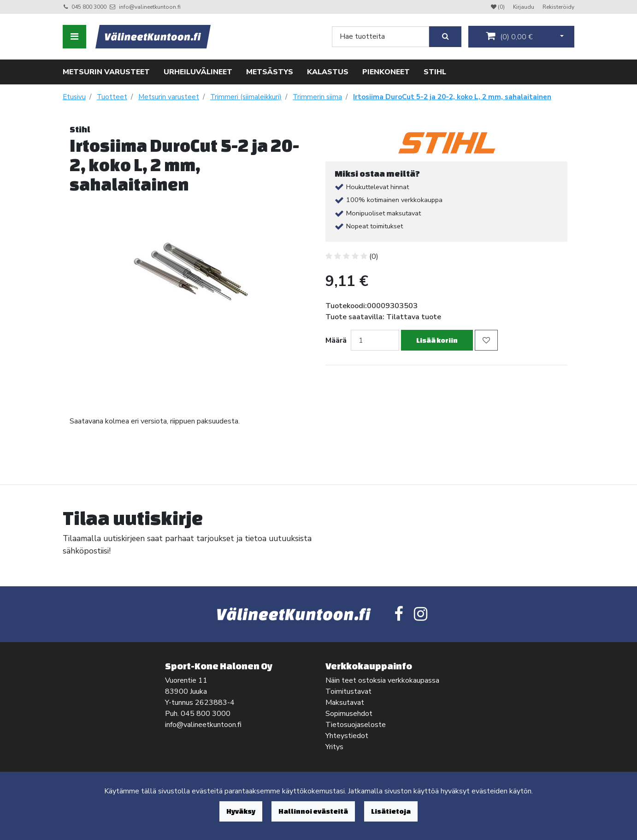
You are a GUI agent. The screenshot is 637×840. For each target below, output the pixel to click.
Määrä (336, 340)
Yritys (334, 747)
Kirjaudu (524, 7)
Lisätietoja (391, 811)
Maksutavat (345, 703)
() (509, 36)
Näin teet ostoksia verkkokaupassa (382, 680)
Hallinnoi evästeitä (313, 811)
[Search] (380, 37)
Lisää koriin (437, 340)
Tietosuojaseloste (356, 725)
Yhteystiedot (347, 736)
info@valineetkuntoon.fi (150, 7)
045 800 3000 (89, 7)
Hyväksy (241, 811)
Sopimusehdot (349, 714)
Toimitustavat (348, 691)
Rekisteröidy (558, 7)
